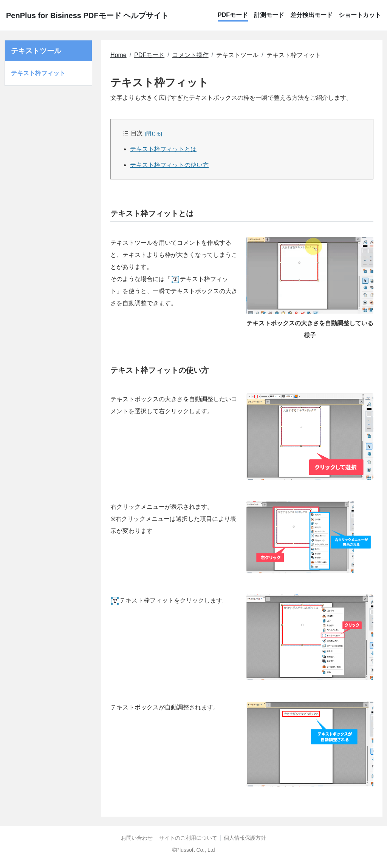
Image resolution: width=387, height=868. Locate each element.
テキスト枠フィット (38, 73)
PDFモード (233, 15)
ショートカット (360, 15)
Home (118, 55)
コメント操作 (190, 55)
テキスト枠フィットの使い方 (169, 165)
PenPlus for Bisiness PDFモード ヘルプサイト (87, 15)
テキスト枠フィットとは (163, 149)
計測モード (269, 15)
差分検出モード (311, 15)
